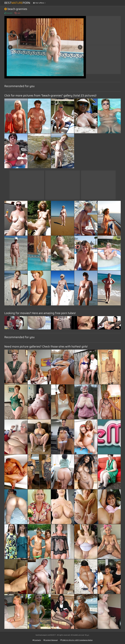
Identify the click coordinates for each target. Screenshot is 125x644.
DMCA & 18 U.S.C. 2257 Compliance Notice (76, 640)
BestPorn (17, 3)
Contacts (37, 640)
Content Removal (51, 640)
